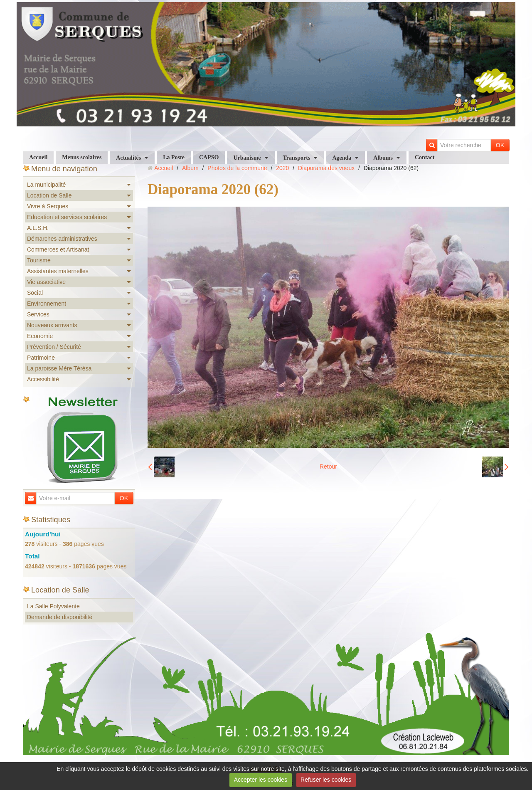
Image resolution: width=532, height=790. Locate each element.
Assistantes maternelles (58, 271)
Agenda (342, 158)
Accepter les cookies (261, 780)
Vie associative (46, 282)
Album (190, 168)
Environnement (47, 304)
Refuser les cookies (326, 780)
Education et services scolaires (67, 217)
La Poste (174, 157)
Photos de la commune (237, 168)
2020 (282, 168)
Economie (40, 336)
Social (35, 293)
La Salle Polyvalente (53, 606)
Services (38, 314)
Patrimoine (41, 358)
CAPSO (209, 157)
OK (500, 145)
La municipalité (46, 185)
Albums (383, 158)
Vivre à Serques (48, 206)
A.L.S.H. (38, 228)
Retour (328, 467)
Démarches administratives (62, 239)
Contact (425, 157)
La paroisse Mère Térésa (59, 368)
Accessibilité (43, 379)
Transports (297, 158)
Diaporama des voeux (326, 168)
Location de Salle (49, 195)
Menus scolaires (82, 157)
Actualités (128, 158)
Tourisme (39, 260)
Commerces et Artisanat (58, 249)
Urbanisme (247, 158)
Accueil (38, 157)
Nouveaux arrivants (52, 325)
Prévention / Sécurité (54, 347)
